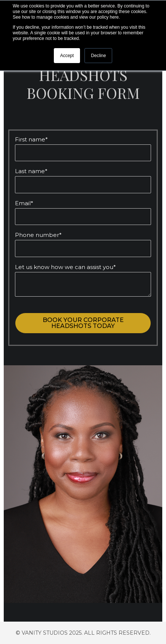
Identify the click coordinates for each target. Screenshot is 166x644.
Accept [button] (67, 56)
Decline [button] (98, 56)
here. (115, 17)
